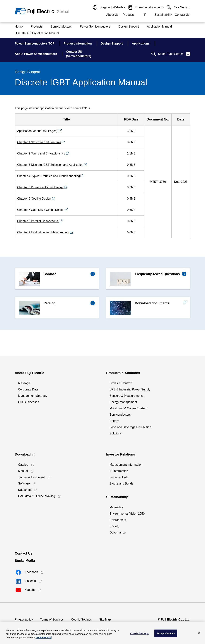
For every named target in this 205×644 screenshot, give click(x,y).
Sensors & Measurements (127, 396)
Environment (118, 520)
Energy (114, 421)
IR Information (119, 471)
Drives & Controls (121, 383)
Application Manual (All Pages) (38, 131)
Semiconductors (120, 415)
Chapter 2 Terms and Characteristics (41, 153)
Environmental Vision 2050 (127, 514)
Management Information (126, 465)
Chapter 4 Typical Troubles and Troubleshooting (48, 176)
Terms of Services (52, 620)
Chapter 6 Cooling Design (34, 199)
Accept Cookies (166, 633)
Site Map (105, 620)
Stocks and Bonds (121, 484)
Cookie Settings (81, 620)
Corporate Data (28, 389)
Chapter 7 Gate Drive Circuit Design (41, 210)
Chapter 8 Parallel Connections (38, 221)
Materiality (116, 507)
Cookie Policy (43, 637)
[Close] (199, 633)
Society (114, 526)
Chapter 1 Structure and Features (39, 142)
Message (24, 383)
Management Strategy (33, 396)
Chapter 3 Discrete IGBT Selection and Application (50, 165)
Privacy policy (24, 620)
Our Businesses (29, 402)
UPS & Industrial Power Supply (130, 389)
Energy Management (123, 402)
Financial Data (119, 477)
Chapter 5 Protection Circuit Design (40, 187)
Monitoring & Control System (128, 408)
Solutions (116, 433)
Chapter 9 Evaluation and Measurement (43, 232)
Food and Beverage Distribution (130, 427)
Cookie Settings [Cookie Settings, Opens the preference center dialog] (139, 633)
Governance (118, 532)
